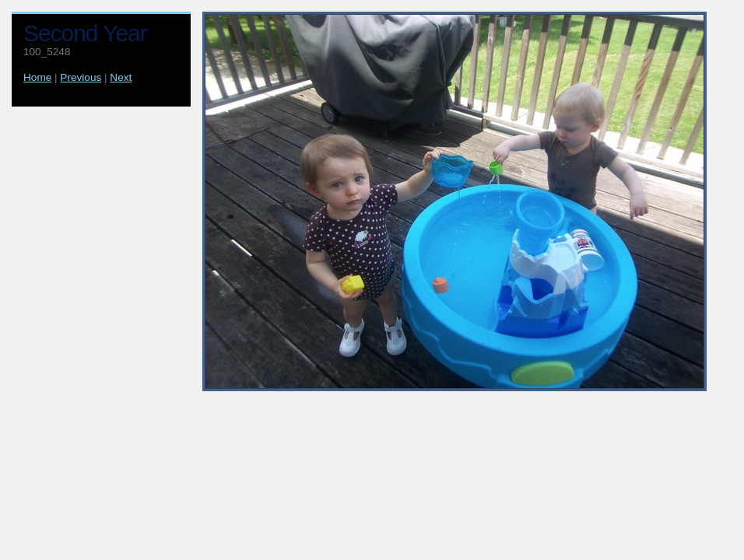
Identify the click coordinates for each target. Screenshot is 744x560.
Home (37, 77)
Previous (81, 77)
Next (121, 77)
